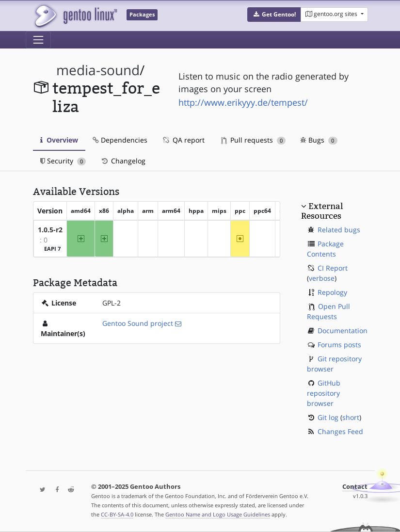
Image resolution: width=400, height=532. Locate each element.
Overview (59, 140)
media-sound (98, 70)
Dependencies (120, 140)
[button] (274, 15)
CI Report (333, 268)
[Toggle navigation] (38, 40)
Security (63, 161)
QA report (183, 140)
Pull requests (254, 140)
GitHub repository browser (324, 393)
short (351, 417)
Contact (355, 487)
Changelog (123, 161)
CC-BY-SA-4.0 (117, 514)
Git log (328, 417)
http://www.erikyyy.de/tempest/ (243, 102)
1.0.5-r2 (50, 230)
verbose (322, 278)
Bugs (319, 140)
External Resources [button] (322, 211)
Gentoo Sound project (138, 323)
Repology (332, 292)
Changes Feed (340, 431)
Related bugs (339, 230)
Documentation (343, 330)
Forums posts (339, 345)
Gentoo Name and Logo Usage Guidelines (218, 514)
